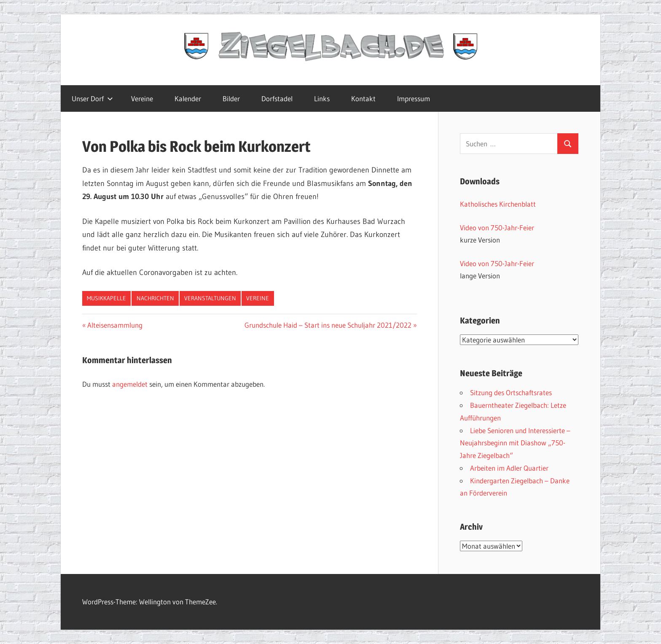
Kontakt (363, 98)
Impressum (414, 98)
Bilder (231, 98)
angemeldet (130, 384)
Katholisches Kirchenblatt (498, 204)
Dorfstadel (277, 98)
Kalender (188, 98)
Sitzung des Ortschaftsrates (511, 392)
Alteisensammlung (115, 325)
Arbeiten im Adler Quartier (509, 468)
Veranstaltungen (210, 298)
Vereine (142, 98)
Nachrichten (155, 298)
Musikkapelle (106, 298)
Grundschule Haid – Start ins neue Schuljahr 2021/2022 (328, 325)
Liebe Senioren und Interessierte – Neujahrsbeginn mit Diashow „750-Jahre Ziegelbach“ (515, 443)
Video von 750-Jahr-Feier (497, 228)
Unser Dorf (92, 98)
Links (322, 98)
